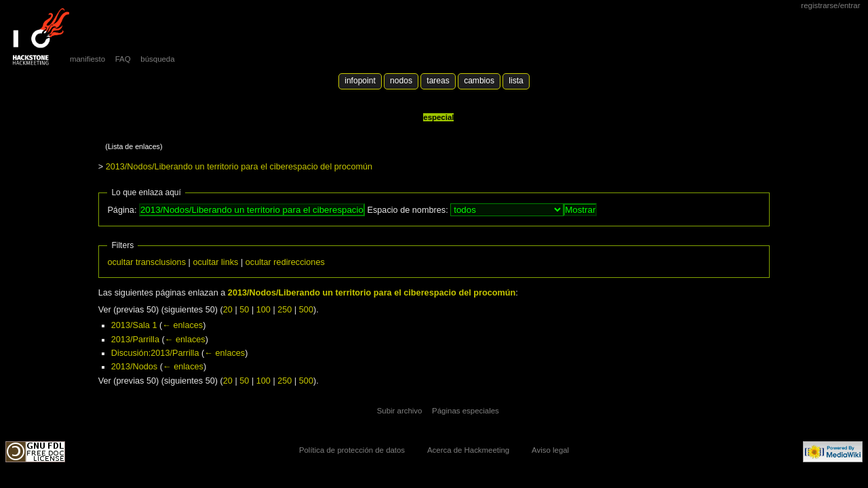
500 (306, 310)
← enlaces (182, 325)
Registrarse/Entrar (830, 5)
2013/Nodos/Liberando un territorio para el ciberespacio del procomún (239, 167)
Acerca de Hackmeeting (468, 450)
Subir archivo (400, 411)
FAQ (123, 59)
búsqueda (157, 59)
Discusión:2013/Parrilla (155, 353)
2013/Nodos (134, 367)
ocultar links (215, 262)
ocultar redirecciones (285, 262)
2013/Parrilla (135, 340)
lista (516, 81)
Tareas (438, 81)
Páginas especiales (466, 411)
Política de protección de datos (352, 450)
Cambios (479, 81)
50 (244, 310)
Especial (438, 117)
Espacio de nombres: (407, 210)
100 (263, 310)
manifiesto (87, 59)
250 (284, 310)
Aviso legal (550, 450)
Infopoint (360, 81)
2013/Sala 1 (134, 325)
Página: (122, 210)
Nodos (401, 81)
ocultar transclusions (146, 262)
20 (228, 310)
